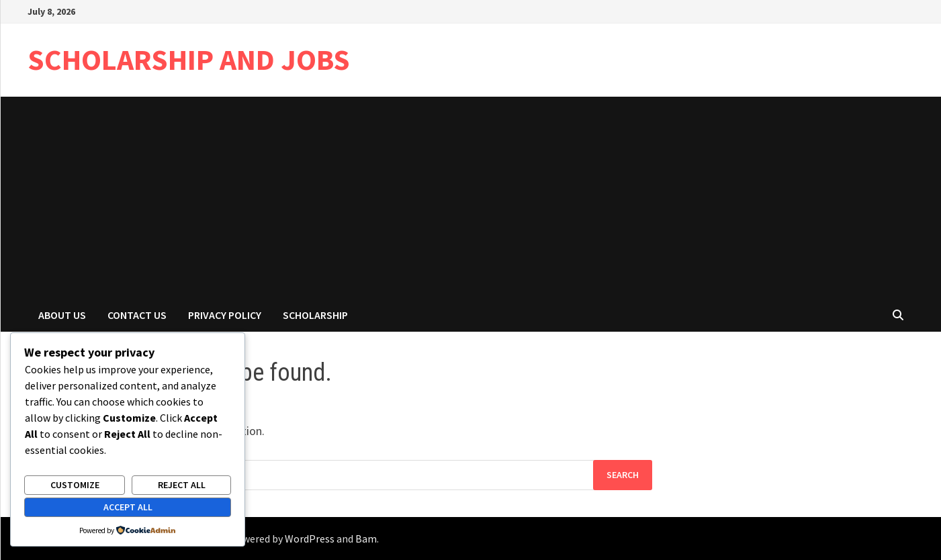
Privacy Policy (225, 315)
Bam (366, 539)
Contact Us (137, 315)
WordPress (310, 539)
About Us (62, 315)
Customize (75, 485)
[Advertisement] (471, 197)
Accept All (128, 507)
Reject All (182, 485)
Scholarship (315, 315)
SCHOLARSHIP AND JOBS (189, 59)
